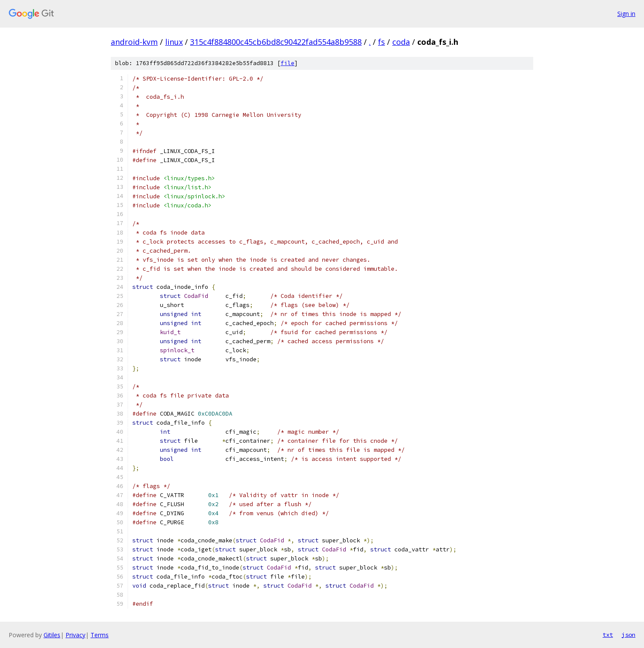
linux (174, 42)
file (288, 63)
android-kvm (134, 42)
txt (608, 635)
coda (401, 42)
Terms (100, 635)
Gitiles (52, 635)
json (628, 635)
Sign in (626, 14)
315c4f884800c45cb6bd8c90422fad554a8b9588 (276, 42)
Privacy (75, 635)
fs (381, 42)
